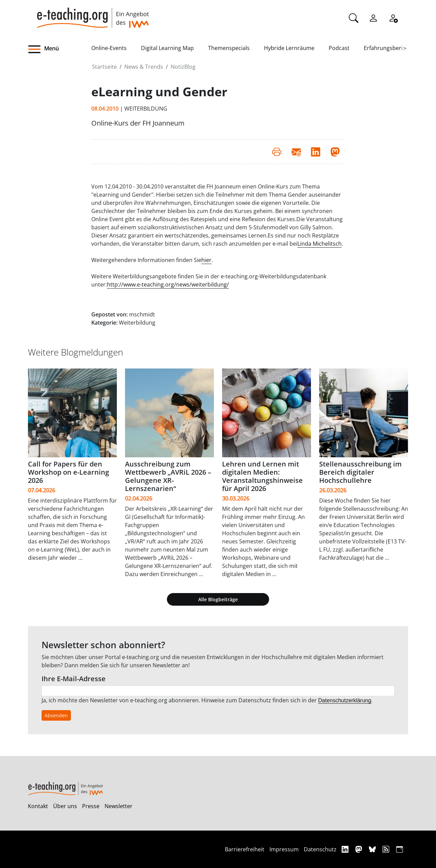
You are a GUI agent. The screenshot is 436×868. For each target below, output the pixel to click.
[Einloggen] (373, 17)
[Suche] (354, 17)
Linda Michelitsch (320, 244)
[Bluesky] (373, 849)
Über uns (65, 806)
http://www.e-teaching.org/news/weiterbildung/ (168, 284)
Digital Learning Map (167, 48)
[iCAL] (400, 849)
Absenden (56, 715)
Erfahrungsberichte (389, 48)
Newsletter (119, 806)
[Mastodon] (360, 849)
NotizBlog (183, 67)
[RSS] (387, 849)
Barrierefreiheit (245, 849)
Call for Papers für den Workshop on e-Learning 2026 (68, 472)
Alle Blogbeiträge (218, 599)
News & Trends (144, 67)
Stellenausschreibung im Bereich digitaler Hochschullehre (360, 472)
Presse (91, 806)
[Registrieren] (393, 17)
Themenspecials (229, 48)
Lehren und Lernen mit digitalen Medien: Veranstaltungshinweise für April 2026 (262, 476)
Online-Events (109, 48)
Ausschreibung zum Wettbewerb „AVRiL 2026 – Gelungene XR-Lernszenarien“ (168, 476)
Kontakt (38, 806)
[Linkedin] (346, 849)
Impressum (284, 849)
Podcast (339, 48)
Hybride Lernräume (289, 48)
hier (206, 260)
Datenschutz (320, 849)
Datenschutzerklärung (345, 700)
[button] (60, 49)
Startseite (104, 67)
